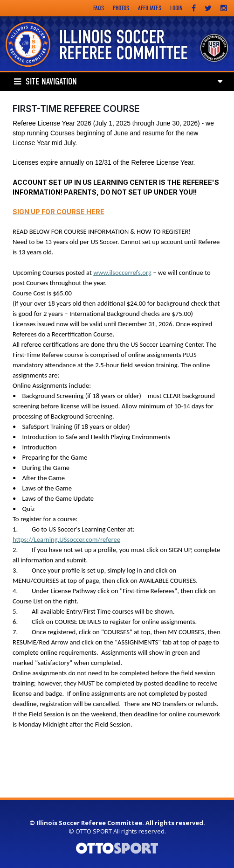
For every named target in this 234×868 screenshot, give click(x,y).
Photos (121, 8)
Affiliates (150, 8)
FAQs (99, 8)
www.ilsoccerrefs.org (122, 273)
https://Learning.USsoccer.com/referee (66, 539)
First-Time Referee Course (76, 109)
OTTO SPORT (94, 831)
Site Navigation (45, 82)
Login (176, 8)
